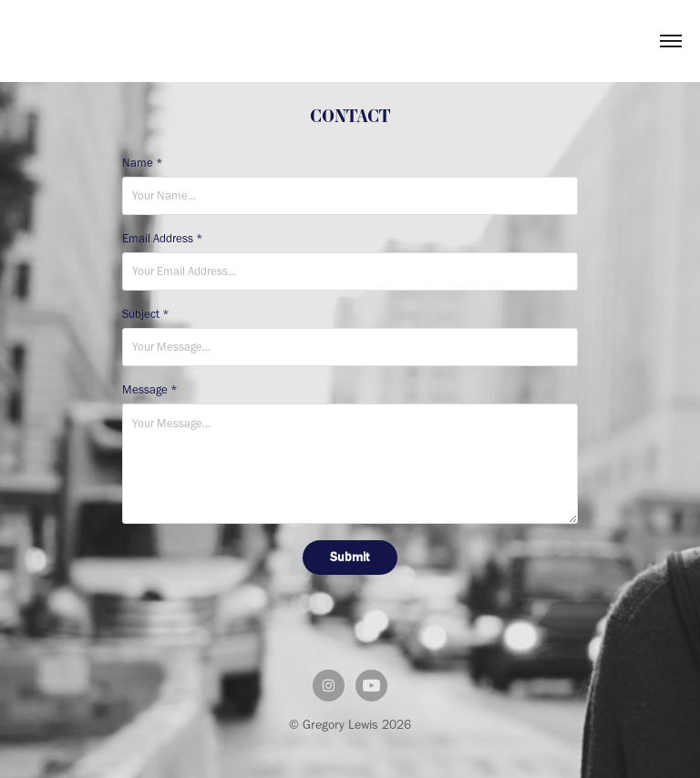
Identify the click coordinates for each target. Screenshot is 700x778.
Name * (143, 163)
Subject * (146, 314)
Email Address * (163, 238)
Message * (150, 389)
